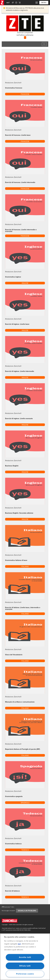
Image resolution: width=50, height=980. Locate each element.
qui (19, 944)
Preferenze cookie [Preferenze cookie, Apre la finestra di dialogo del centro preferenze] (25, 974)
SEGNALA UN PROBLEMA (27, 911)
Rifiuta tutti (25, 966)
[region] (25, 957)
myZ (8, 3)
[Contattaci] (16, 3)
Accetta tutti (25, 957)
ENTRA (44, 3)
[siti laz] (37, 3)
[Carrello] (20, 3)
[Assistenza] (13, 3)
